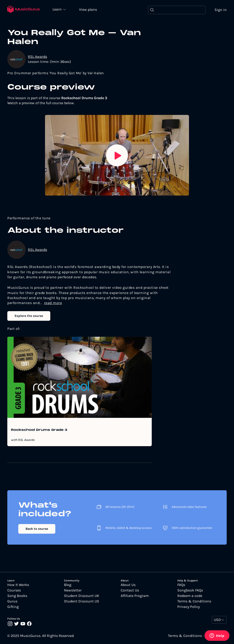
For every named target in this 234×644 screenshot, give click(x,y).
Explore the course (29, 316)
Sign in (221, 10)
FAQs (181, 585)
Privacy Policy (189, 607)
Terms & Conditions (194, 601)
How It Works (18, 585)
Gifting (13, 607)
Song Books (17, 596)
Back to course (37, 529)
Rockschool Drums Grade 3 (39, 430)
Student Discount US (82, 601)
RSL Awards (37, 57)
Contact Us (130, 590)
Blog (68, 585)
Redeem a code (190, 596)
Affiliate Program (135, 596)
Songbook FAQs (190, 590)
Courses (14, 590)
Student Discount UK (82, 596)
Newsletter (73, 590)
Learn (58, 9)
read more (53, 303)
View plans (88, 9)
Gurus (12, 601)
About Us (128, 585)
